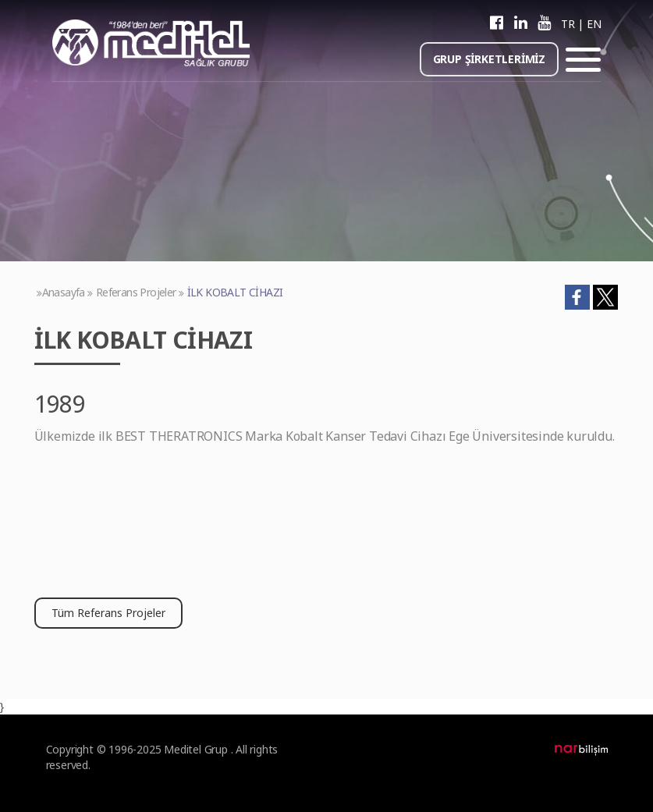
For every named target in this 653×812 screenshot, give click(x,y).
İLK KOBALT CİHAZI (235, 292)
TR (568, 24)
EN (594, 24)
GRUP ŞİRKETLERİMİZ (489, 59)
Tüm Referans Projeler (108, 613)
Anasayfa (64, 292)
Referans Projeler (136, 292)
